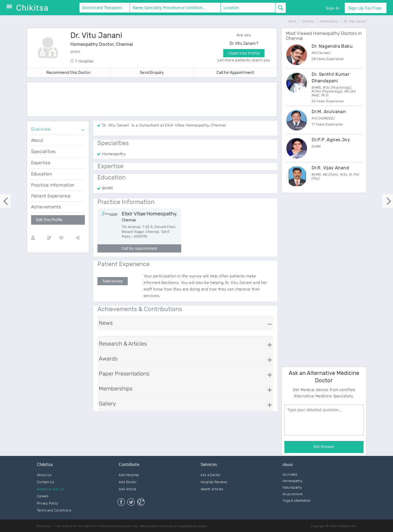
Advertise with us (50, 489)
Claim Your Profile (244, 53)
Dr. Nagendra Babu (332, 46)
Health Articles (212, 489)
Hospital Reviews (214, 482)
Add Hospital (129, 475)
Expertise (41, 163)
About (37, 140)
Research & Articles (123, 344)
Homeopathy (292, 481)
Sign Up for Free (365, 8)
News (106, 323)
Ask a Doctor (211, 475)
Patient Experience (51, 196)
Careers (43, 496)
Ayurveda (290, 474)
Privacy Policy (48, 503)
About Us (44, 475)
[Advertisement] (152, 100)
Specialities (43, 151)
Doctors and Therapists (102, 7)
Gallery (107, 404)
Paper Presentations (124, 374)
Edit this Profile (49, 220)
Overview (41, 129)
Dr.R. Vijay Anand (330, 168)
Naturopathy (292, 487)
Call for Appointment (235, 73)
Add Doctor (128, 482)
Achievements (46, 207)
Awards (108, 359)
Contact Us (45, 482)
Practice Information (53, 185)
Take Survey (113, 281)
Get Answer (324, 447)
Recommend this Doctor (69, 73)
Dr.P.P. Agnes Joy (331, 140)
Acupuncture (292, 494)
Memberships (116, 389)
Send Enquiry (152, 73)
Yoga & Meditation (297, 500)
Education (42, 174)
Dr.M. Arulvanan (329, 112)
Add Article (127, 489)
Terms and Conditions (54, 510)
